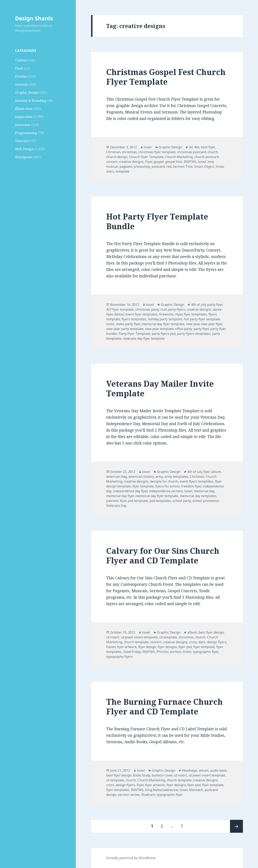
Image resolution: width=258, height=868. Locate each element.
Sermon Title (183, 167)
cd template (168, 637)
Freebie (21, 76)
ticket (187, 652)
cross (193, 642)
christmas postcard (192, 152)
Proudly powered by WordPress (131, 858)
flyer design (147, 647)
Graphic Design (27, 93)
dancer (119, 314)
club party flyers (173, 309)
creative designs (131, 162)
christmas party (147, 309)
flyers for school (167, 486)
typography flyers (120, 657)
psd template (138, 501)
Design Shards (34, 18)
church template (136, 642)
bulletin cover (162, 775)
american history (141, 477)
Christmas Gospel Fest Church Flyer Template (166, 77)
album (216, 472)
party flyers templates (194, 334)
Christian (113, 152)
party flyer (201, 329)
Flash (19, 68)
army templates (176, 477)
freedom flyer (191, 486)
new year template (159, 329)
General (21, 84)
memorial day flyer (120, 496)
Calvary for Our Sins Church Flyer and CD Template (163, 555)
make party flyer (128, 324)
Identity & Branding (31, 101)
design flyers (217, 642)
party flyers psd (164, 334)
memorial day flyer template (163, 324)
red (169, 167)
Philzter (162, 652)
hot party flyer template (202, 319)
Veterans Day (116, 506)
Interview (23, 125)
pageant (126, 167)
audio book (218, 770)
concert (112, 162)
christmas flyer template (157, 152)
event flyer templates (141, 314)
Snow (220, 167)
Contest (21, 60)
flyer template (143, 486)
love (211, 162)
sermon (175, 652)
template (122, 171)
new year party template (125, 329)
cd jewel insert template (139, 637)
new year (193, 324)
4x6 (197, 147)
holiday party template (165, 319)
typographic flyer (205, 652)
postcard (158, 167)
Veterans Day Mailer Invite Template (160, 388)
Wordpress (24, 157)
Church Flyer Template (146, 157)
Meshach (196, 790)
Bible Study (142, 775)
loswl (148, 147)
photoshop (142, 167)
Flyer (149, 162)
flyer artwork (127, 647)
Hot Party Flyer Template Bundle (157, 221)
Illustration (24, 109)
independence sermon (166, 491)
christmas (129, 152)
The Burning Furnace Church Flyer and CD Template (164, 706)
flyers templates (134, 319)
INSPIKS (190, 162)
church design (117, 157)
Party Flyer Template (134, 334)
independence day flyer (130, 491)
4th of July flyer (198, 472)
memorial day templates (198, 496)
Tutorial (21, 141)
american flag (117, 477)
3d (191, 147)
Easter (111, 647)
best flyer (208, 147)
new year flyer (211, 324)
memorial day (204, 491)
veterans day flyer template (144, 338)
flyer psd (185, 647)
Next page (236, 826)
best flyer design (211, 632)
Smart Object (204, 167)
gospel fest (174, 162)
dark (202, 642)
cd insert (113, 637)
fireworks (166, 314)
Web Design (24, 149)
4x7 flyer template (120, 309)
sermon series (129, 795)
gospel (159, 162)
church (213, 152)
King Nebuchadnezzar (162, 790)
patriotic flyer (116, 501)
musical (112, 167)
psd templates (160, 501)
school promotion (206, 501)
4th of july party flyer (207, 305)
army (159, 477)
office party (184, 329)
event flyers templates (197, 481)
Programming (26, 133)
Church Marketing (179, 157)
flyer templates (195, 314)
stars (110, 171)
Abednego (190, 770)
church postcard (206, 157)
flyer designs (167, 647)
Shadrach (148, 795)
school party (182, 501)
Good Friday (132, 652)
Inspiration (24, 117)
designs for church (164, 481)
